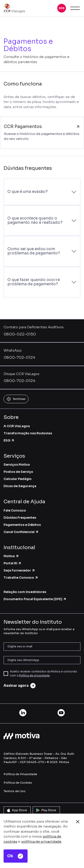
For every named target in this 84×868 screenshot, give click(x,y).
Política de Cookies (18, 783)
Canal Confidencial (21, 532)
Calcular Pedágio (18, 479)
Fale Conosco (15, 510)
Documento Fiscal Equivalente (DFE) (35, 599)
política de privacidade (41, 841)
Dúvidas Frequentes (20, 518)
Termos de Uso (15, 791)
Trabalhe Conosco (21, 578)
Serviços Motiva (17, 465)
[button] (62, 8)
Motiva (11, 556)
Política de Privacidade (20, 774)
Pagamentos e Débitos (22, 525)
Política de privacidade (34, 675)
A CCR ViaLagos (17, 426)
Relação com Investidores (25, 592)
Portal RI (13, 563)
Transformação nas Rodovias (28, 433)
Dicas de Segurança (20, 486)
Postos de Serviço (18, 472)
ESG (9, 440)
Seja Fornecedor (19, 570)
